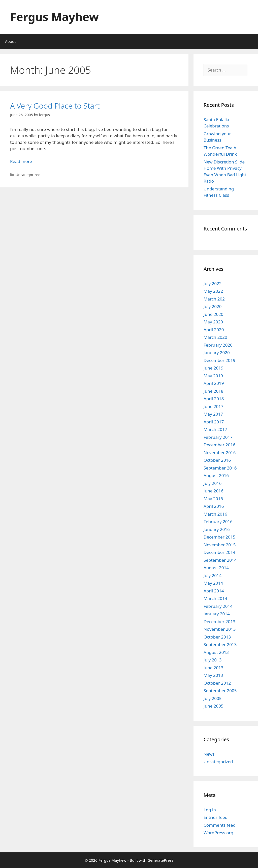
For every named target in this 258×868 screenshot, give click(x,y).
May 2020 (213, 322)
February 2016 (218, 522)
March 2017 (215, 429)
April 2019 (214, 383)
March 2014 (215, 598)
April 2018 (214, 399)
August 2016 (216, 475)
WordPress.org (218, 833)
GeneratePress (160, 860)
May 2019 (213, 376)
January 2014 (217, 614)
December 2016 (219, 445)
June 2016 (214, 491)
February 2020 (218, 345)
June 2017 (214, 406)
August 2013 (216, 652)
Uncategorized (218, 762)
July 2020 (213, 306)
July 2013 (213, 660)
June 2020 (214, 314)
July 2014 (213, 575)
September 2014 (220, 560)
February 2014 (218, 606)
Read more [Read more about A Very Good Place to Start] (21, 161)
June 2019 (214, 368)
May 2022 (213, 291)
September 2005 (220, 691)
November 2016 (220, 453)
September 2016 (220, 468)
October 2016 (217, 460)
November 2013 (220, 629)
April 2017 (214, 422)
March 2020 (215, 337)
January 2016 (217, 529)
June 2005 (214, 706)
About (10, 41)
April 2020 (214, 330)
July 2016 (213, 483)
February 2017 (218, 437)
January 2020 (217, 353)
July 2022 (213, 283)
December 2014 (219, 552)
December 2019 (219, 360)
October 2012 (217, 683)
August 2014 (216, 568)
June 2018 (214, 391)
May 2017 (213, 414)
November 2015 (220, 545)
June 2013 (214, 668)
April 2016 (214, 506)
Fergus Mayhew (54, 17)
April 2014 (214, 591)
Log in (210, 810)
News (209, 754)
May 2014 (213, 583)
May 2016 (213, 499)
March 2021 (215, 299)
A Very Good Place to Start (55, 106)
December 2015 (219, 537)
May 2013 (213, 675)
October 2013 (217, 637)
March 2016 (215, 514)
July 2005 (213, 698)
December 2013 (219, 622)
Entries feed (216, 817)
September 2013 (220, 644)
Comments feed (220, 825)
